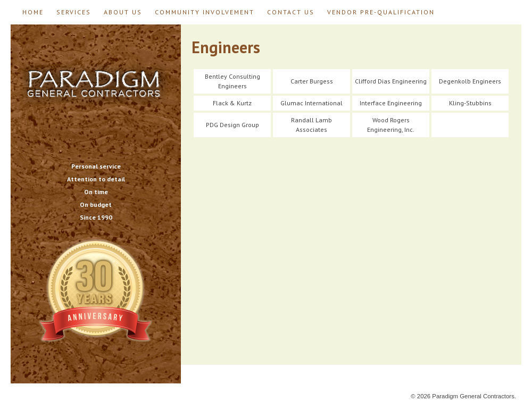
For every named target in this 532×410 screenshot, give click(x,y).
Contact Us (291, 12)
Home (33, 12)
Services (74, 12)
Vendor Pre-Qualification (381, 12)
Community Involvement (205, 12)
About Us (123, 12)
